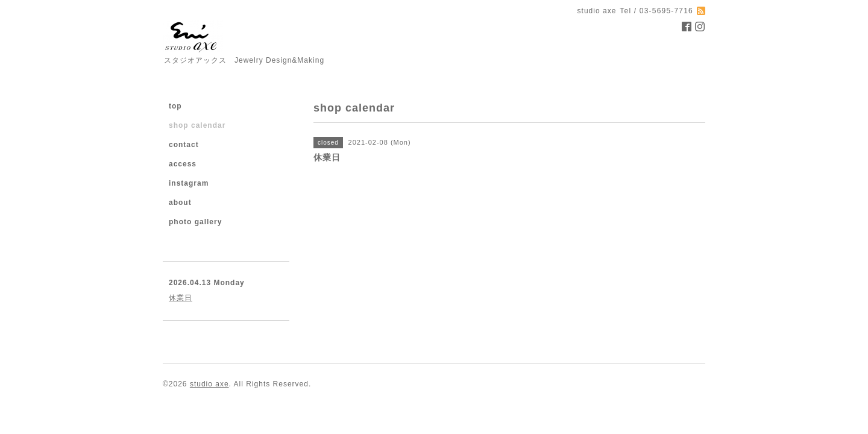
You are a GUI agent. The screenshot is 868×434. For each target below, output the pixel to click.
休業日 (181, 298)
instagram (189, 183)
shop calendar (197, 125)
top (175, 106)
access (183, 164)
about (180, 203)
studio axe (209, 384)
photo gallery (195, 222)
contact (184, 145)
